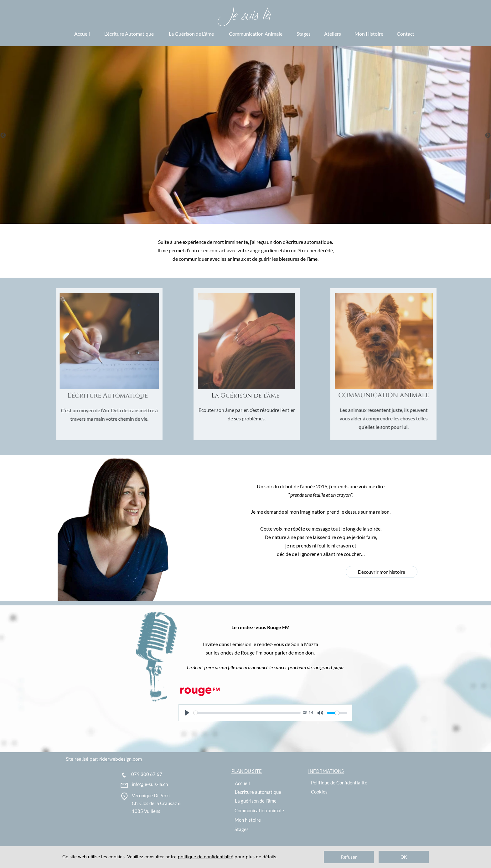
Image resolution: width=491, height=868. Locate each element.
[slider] (247, 713)
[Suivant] (488, 135)
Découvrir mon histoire (382, 572)
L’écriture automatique (258, 792)
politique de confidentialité (206, 857)
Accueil (242, 783)
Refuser (349, 857)
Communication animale (259, 810)
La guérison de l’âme (256, 801)
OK (404, 857)
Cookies (319, 792)
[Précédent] (3, 135)
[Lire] (187, 713)
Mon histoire (248, 820)
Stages (242, 829)
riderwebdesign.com (120, 759)
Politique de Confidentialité (339, 783)
